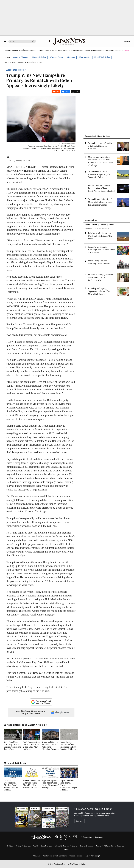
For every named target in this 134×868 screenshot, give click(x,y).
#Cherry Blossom (21, 57)
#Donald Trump (57, 57)
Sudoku (127, 50)
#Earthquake (85, 57)
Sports (81, 50)
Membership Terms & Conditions (55, 856)
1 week (95, 225)
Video (66, 849)
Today (87, 225)
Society (33, 50)
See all (111, 225)
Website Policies (76, 856)
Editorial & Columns (70, 50)
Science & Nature (91, 50)
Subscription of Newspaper (92, 837)
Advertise (95, 856)
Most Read (19, 50)
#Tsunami (71, 57)
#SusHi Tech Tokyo (102, 57)
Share (67, 92)
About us (36, 856)
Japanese (127, 42)
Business (40, 50)
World (47, 50)
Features (120, 50)
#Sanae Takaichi (39, 57)
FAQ (86, 856)
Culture (101, 50)
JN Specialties (110, 50)
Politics (27, 50)
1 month (103, 225)
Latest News (9, 50)
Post (57, 92)
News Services (56, 50)
